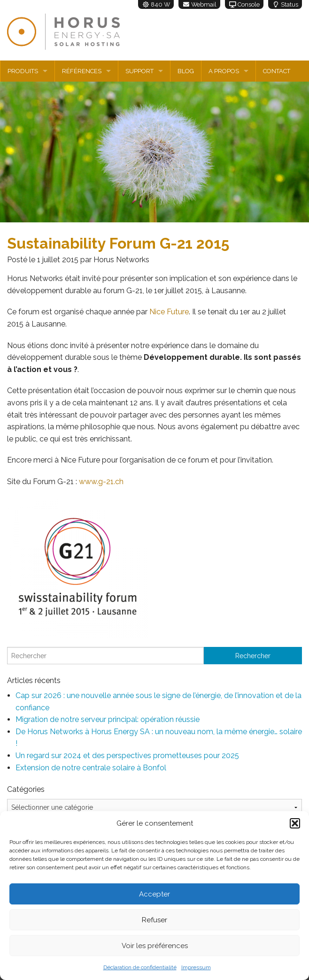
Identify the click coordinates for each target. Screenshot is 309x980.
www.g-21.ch (101, 482)
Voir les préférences (155, 946)
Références (82, 71)
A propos (224, 71)
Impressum (196, 967)
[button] (295, 823)
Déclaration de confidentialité (140, 967)
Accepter (154, 894)
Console (244, 4)
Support (139, 71)
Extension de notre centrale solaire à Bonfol (91, 768)
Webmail (199, 4)
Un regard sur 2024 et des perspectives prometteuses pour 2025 (127, 756)
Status (285, 4)
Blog (186, 71)
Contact (277, 71)
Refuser (154, 920)
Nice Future (169, 312)
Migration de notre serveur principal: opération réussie (108, 719)
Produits (23, 71)
